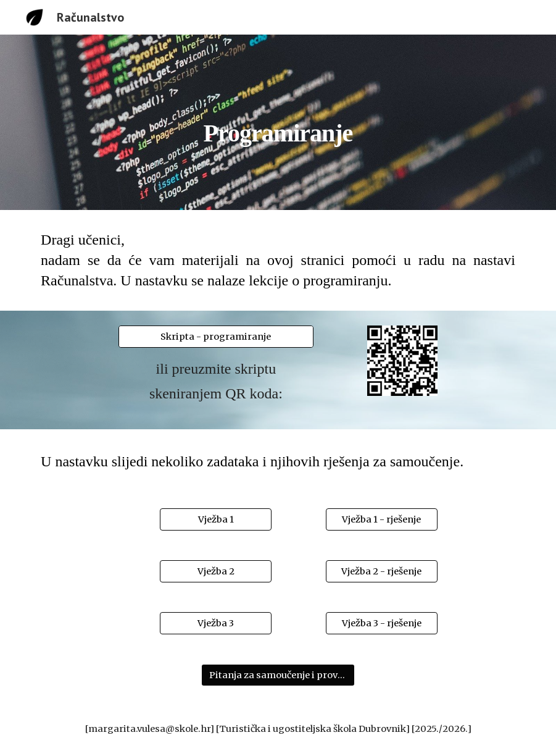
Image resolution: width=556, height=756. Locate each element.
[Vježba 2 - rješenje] (382, 572)
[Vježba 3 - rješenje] (382, 624)
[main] (278, 122)
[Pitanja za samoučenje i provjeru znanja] (278, 675)
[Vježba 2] (216, 572)
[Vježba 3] (216, 624)
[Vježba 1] (216, 520)
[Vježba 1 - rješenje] (382, 520)
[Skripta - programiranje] (216, 337)
